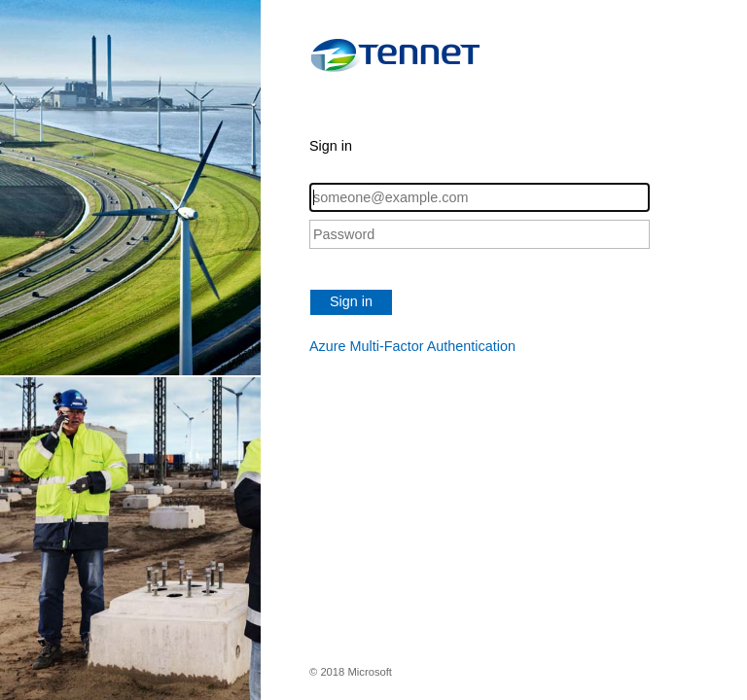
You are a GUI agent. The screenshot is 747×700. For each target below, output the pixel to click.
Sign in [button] (351, 301)
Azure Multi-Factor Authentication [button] (412, 346)
